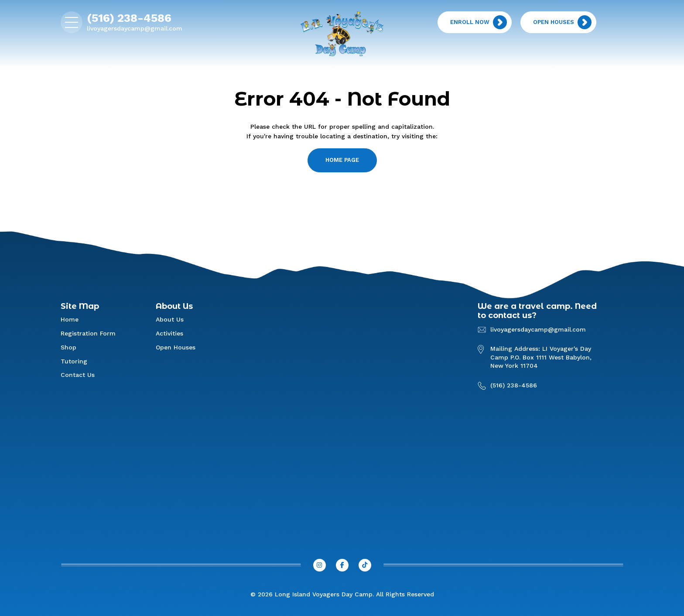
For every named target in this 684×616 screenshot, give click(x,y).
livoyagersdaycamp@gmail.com (135, 28)
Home (70, 319)
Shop (68, 347)
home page (342, 160)
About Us (170, 319)
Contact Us (78, 375)
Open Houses (176, 347)
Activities (169, 333)
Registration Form (88, 333)
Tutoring (74, 361)
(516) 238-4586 (129, 18)
